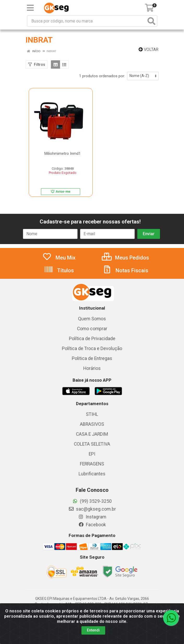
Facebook (92, 525)
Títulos (59, 270)
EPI (92, 454)
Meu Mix (59, 258)
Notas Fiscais (125, 270)
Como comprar (92, 329)
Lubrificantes (92, 474)
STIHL (92, 414)
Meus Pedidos (125, 258)
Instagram (92, 517)
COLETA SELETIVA (92, 444)
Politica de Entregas (92, 358)
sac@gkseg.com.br (92, 509)
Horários (92, 368)
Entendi (93, 630)
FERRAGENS (92, 464)
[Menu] (30, 8)
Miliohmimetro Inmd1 (63, 153)
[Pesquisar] (151, 21)
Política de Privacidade (92, 339)
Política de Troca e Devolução (92, 348)
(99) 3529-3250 (92, 501)
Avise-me (61, 191)
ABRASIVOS (92, 424)
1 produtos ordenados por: (102, 76)
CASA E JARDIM (92, 434)
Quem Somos (92, 319)
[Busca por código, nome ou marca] (87, 21)
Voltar (149, 49)
